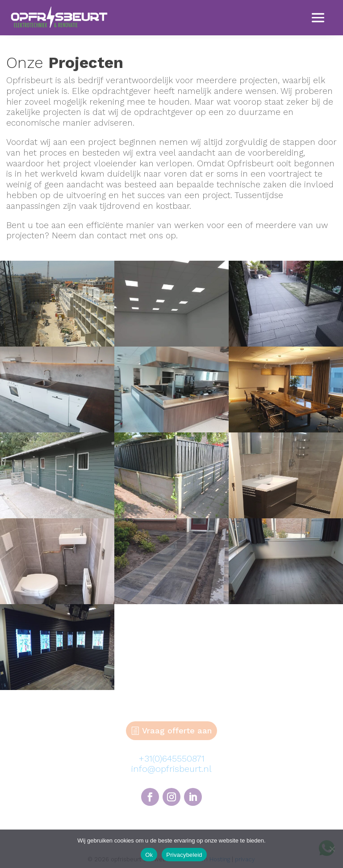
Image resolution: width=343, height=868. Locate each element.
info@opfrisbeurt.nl (171, 769)
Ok (149, 855)
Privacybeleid (184, 855)
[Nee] (332, 849)
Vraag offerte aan (177, 730)
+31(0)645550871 (171, 758)
